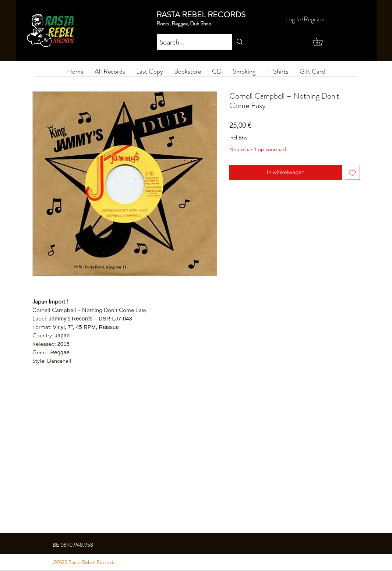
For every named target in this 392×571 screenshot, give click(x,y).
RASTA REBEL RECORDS (201, 15)
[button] (322, 42)
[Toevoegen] (352, 172)
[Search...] (188, 43)
